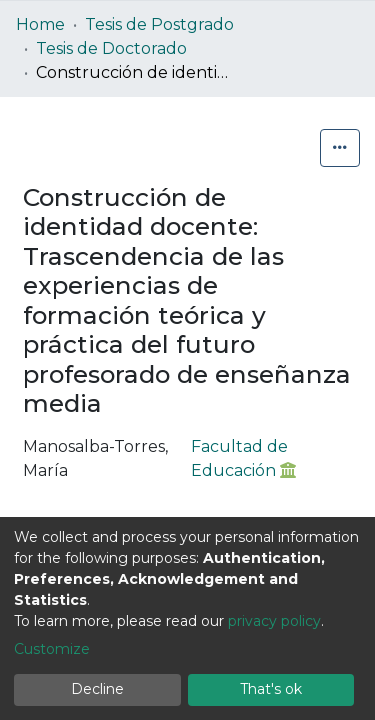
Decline (97, 689)
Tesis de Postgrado (159, 24)
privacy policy (274, 621)
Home (40, 24)
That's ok (271, 689)
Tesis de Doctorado (111, 48)
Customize (52, 649)
